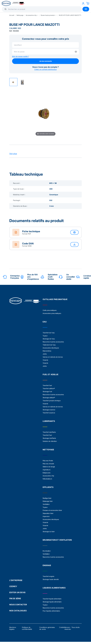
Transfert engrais (48, 576)
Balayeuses (47, 473)
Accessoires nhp (48, 476)
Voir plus (13, 154)
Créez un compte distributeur (46, 69)
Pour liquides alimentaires (51, 611)
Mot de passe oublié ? (21, 56)
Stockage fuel (47, 391)
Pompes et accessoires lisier (52, 510)
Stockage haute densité (51, 579)
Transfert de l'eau (49, 333)
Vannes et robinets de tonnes (53, 357)
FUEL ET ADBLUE (51, 374)
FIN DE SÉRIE (15, 598)
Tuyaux (45, 336)
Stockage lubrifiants (49, 438)
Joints (45, 354)
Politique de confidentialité (27, 628)
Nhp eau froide (48, 461)
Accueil (12, 15)
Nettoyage (20, 15)
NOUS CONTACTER (18, 605)
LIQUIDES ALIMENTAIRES (54, 588)
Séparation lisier (48, 513)
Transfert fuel (47, 385)
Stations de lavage (49, 467)
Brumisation (47, 551)
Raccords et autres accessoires (53, 342)
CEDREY (13, 586)
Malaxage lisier (48, 501)
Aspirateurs (47, 470)
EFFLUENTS (48, 487)
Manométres (47, 351)
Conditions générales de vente (47, 628)
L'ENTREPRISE (16, 580)
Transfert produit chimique (52, 401)
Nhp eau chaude (48, 464)
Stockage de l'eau (49, 339)
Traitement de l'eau (49, 345)
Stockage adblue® (49, 398)
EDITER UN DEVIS (17, 592)
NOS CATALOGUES (18, 611)
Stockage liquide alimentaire (52, 602)
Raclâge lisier (47, 498)
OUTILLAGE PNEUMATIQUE (55, 299)
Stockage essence (49, 410)
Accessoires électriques (51, 348)
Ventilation (46, 504)
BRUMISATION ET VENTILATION (57, 540)
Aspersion (46, 516)
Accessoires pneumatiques (52, 313)
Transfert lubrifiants (49, 432)
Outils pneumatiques (50, 310)
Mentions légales (13, 628)
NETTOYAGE (48, 450)
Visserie (45, 360)
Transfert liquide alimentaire (52, 599)
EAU (45, 322)
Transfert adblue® (49, 388)
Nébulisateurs (47, 479)
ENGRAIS (47, 565)
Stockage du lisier (49, 532)
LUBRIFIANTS (49, 421)
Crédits (62, 627)
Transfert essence (49, 413)
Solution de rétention (50, 441)
